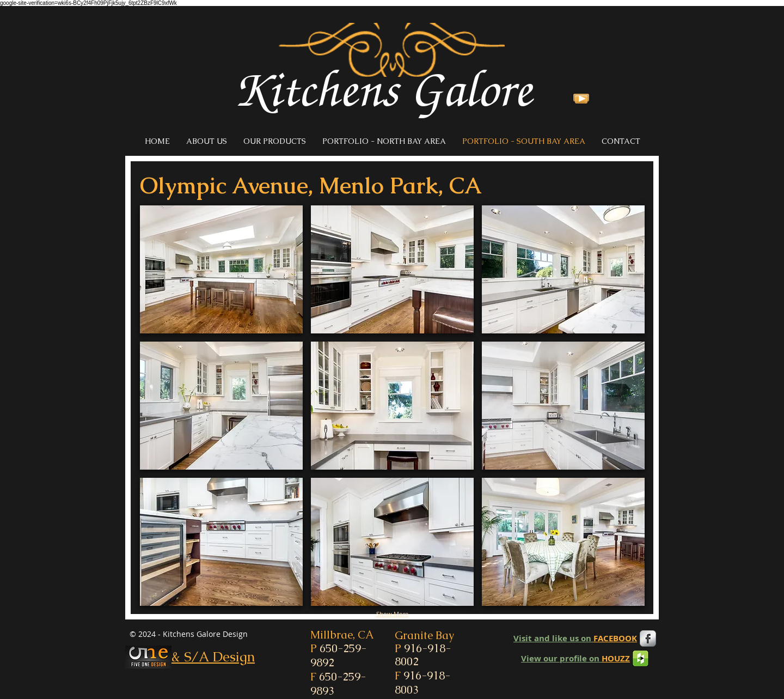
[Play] (581, 98)
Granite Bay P (424, 648)
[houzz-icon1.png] (641, 658)
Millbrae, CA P (342, 649)
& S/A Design (213, 657)
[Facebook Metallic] (648, 639)
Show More (392, 614)
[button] (221, 269)
